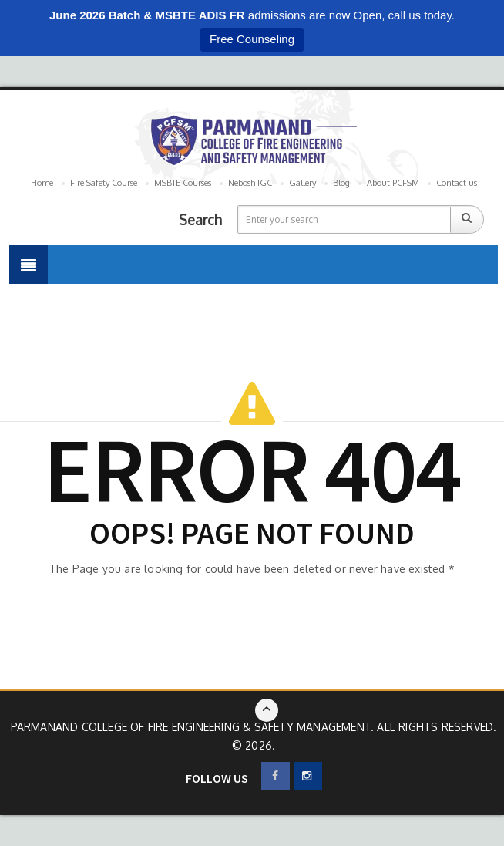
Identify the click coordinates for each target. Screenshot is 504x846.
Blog (341, 183)
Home (42, 183)
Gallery (302, 183)
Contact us (457, 183)
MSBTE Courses (183, 183)
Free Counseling (252, 39)
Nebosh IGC (250, 183)
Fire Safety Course (104, 183)
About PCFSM (393, 183)
